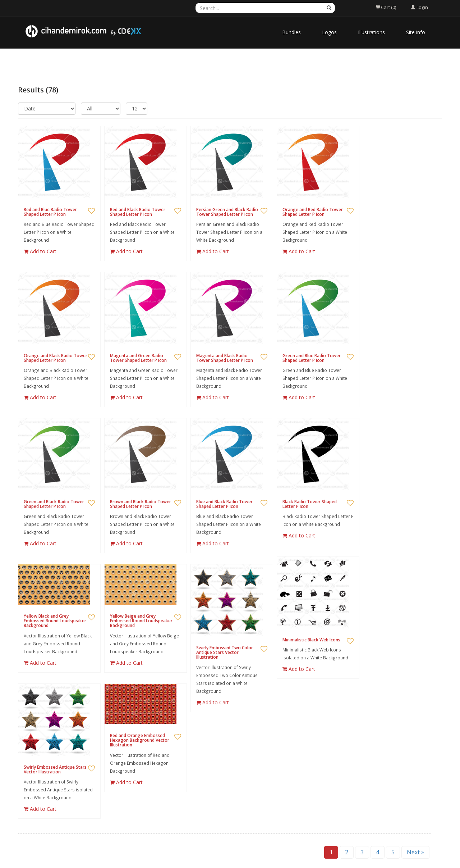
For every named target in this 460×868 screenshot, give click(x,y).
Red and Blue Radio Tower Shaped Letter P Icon (50, 212)
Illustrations (371, 32)
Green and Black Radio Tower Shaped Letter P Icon (54, 504)
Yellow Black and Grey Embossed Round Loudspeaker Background (55, 621)
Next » (415, 852)
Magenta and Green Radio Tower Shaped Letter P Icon (138, 358)
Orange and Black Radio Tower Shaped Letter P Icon (56, 358)
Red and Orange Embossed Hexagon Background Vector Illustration (140, 740)
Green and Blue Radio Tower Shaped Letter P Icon (312, 358)
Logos (329, 32)
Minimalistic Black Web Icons (311, 640)
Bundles (291, 32)
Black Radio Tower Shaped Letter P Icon (310, 504)
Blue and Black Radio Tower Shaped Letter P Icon (224, 504)
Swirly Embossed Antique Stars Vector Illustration (55, 769)
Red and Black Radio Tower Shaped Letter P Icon (138, 212)
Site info (416, 32)
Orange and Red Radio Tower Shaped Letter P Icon (313, 212)
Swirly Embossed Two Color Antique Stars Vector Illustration (225, 652)
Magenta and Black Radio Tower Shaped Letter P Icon (225, 358)
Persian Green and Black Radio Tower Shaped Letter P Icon (227, 212)
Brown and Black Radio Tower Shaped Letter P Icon (141, 504)
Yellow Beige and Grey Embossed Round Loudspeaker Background (141, 621)
